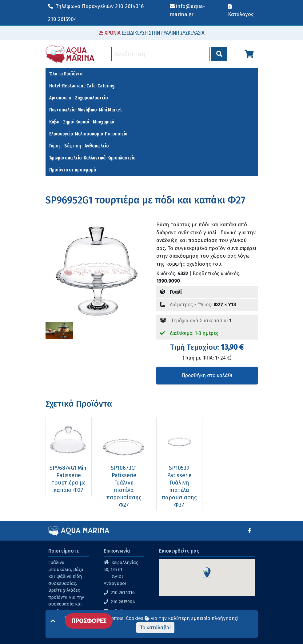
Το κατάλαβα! (155, 628)
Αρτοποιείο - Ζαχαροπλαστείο (79, 98)
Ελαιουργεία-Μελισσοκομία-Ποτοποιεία (88, 134)
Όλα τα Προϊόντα (66, 74)
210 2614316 (96, 6)
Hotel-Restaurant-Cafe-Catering (82, 86)
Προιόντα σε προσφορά (73, 170)
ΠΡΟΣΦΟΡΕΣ (89, 621)
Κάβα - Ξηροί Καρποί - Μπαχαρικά (82, 122)
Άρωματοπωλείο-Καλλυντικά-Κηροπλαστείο (92, 158)
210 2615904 (62, 19)
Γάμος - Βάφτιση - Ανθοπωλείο (79, 146)
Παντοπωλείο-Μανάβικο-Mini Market (86, 110)
